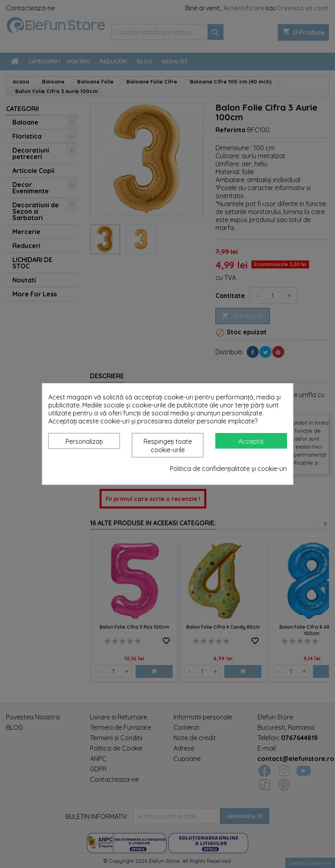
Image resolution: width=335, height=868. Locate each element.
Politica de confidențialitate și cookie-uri (228, 469)
